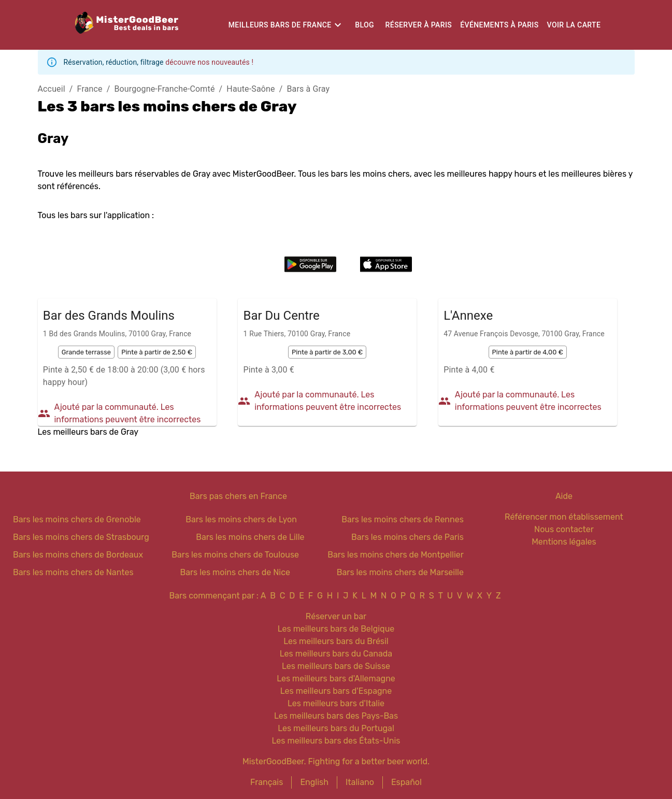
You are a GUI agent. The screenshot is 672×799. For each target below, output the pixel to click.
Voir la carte (574, 25)
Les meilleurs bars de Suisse (336, 666)
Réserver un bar (336, 616)
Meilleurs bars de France (280, 25)
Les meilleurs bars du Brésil (336, 641)
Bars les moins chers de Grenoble (77, 519)
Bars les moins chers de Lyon (241, 519)
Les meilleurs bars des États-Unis (336, 741)
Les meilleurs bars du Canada (336, 654)
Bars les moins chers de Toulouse (235, 555)
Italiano (360, 782)
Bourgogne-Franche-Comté (164, 89)
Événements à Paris (499, 25)
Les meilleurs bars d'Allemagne (336, 679)
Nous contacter (564, 529)
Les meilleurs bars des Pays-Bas (336, 716)
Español (406, 782)
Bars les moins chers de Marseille (400, 572)
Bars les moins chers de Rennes (403, 519)
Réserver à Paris (419, 25)
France (90, 89)
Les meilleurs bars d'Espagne (336, 691)
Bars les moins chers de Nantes (73, 572)
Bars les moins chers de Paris (408, 537)
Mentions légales (564, 542)
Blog (364, 25)
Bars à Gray (309, 89)
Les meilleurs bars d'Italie (336, 703)
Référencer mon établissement (564, 517)
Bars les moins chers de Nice (235, 572)
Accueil (52, 89)
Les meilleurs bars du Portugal (336, 728)
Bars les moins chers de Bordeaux (78, 555)
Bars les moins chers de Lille (250, 537)
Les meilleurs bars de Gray (88, 432)
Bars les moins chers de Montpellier (396, 555)
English (314, 782)
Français (267, 782)
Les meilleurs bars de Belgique (336, 629)
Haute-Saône (251, 89)
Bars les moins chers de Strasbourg (81, 537)
